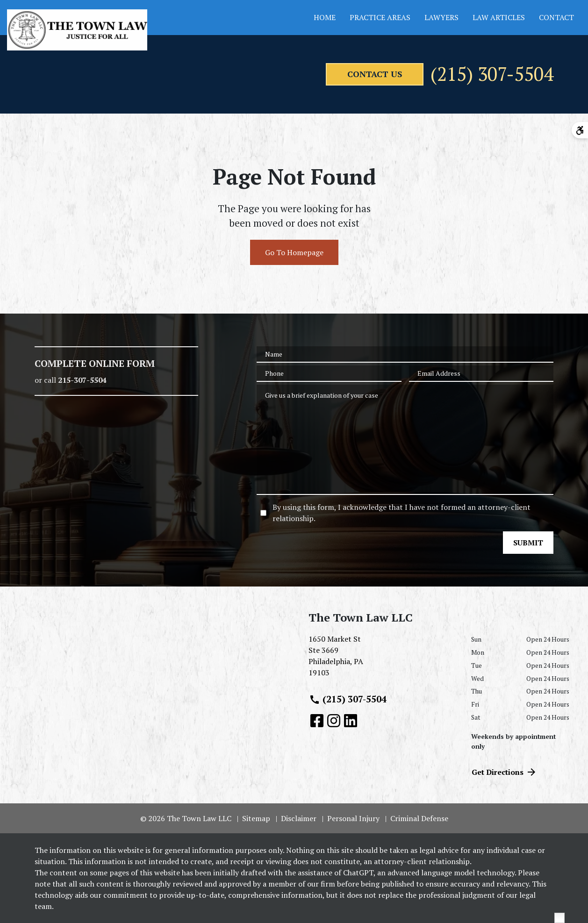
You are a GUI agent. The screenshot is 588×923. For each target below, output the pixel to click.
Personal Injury (353, 818)
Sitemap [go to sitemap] (256, 818)
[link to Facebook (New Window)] (317, 721)
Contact (556, 17)
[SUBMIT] (528, 543)
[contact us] (374, 74)
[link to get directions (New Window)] (383, 660)
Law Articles (499, 17)
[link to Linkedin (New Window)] (351, 721)
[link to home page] (77, 30)
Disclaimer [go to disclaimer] (299, 818)
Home (325, 17)
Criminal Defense (419, 818)
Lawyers (441, 17)
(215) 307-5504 (492, 74)
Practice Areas (380, 17)
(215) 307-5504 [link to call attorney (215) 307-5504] (348, 699)
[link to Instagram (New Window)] (334, 721)
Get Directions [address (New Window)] (504, 772)
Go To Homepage (294, 253)
